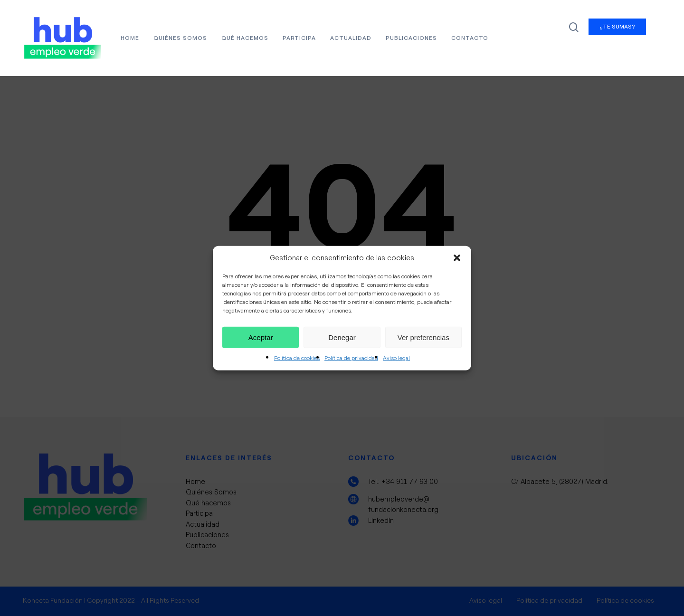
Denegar (342, 337)
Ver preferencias (423, 337)
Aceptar (261, 337)
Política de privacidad (351, 358)
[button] (457, 258)
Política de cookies (297, 358)
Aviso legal (396, 358)
